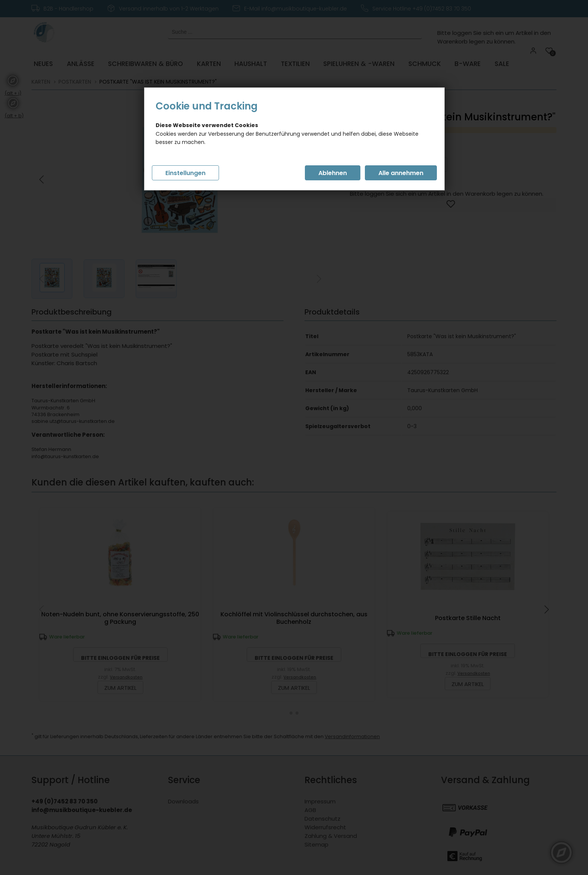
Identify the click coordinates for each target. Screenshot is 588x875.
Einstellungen (185, 173)
